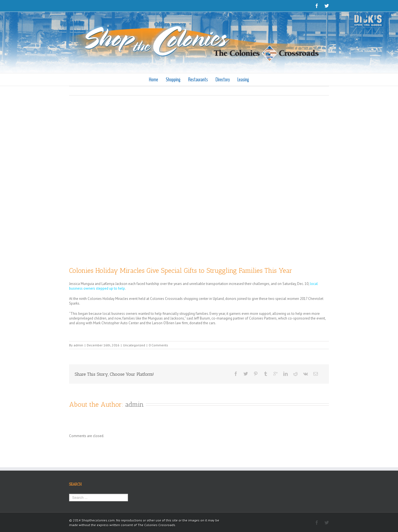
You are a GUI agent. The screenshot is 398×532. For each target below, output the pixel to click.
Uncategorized (134, 345)
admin (78, 345)
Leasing (243, 80)
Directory (223, 80)
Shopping (173, 80)
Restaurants (198, 80)
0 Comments (158, 345)
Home (154, 80)
